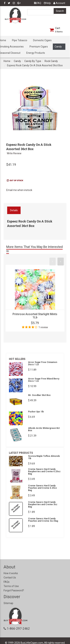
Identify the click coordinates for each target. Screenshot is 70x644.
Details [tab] (14, 210)
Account (59, 3)
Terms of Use (11, 586)
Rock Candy (51, 61)
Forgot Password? (14, 590)
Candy (58, 47)
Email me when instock (19, 190)
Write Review (14, 153)
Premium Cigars (39, 47)
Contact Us (10, 578)
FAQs (7, 582)
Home (7, 61)
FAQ (38, 3)
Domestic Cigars (42, 40)
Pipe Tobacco (20, 40)
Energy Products (36, 53)
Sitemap (8, 603)
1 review (43, 327)
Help (47, 3)
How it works (11, 573)
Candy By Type (33, 61)
